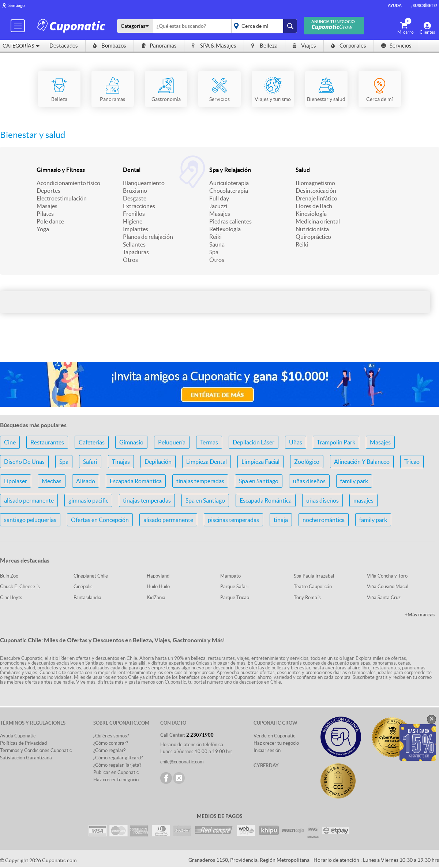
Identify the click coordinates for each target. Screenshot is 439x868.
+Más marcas (420, 615)
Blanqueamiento (144, 183)
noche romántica (324, 520)
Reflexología (225, 229)
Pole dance (50, 221)
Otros (130, 260)
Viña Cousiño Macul (388, 587)
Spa (214, 252)
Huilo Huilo (158, 587)
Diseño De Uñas (24, 462)
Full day (219, 198)
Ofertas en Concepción (100, 520)
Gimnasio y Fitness (61, 170)
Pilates (45, 214)
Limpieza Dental (207, 462)
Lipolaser (16, 481)
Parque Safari (234, 587)
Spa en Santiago (259, 481)
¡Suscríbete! (424, 5)
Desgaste (135, 198)
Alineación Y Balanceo (362, 462)
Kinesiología (311, 214)
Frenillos (134, 214)
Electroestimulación (62, 198)
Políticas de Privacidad (23, 743)
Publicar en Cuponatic (116, 772)
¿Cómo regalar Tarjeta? (117, 765)
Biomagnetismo (315, 183)
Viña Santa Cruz (384, 598)
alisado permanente (29, 500)
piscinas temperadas (233, 520)
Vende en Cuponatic (274, 736)
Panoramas (159, 46)
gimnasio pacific (88, 500)
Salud (303, 170)
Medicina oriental (318, 221)
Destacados (64, 46)
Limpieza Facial (260, 462)
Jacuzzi (218, 206)
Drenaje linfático (316, 198)
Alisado (86, 481)
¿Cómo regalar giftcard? (118, 758)
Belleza (264, 46)
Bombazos (110, 46)
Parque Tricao (235, 598)
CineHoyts (11, 598)
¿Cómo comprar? (111, 743)
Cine (10, 442)
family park (354, 481)
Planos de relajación (148, 237)
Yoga (43, 229)
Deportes (48, 191)
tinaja (281, 520)
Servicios (396, 46)
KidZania (156, 598)
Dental (132, 170)
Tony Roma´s (307, 598)
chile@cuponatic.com (182, 762)
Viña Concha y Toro (387, 576)
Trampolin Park (336, 442)
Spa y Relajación (230, 170)
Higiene (133, 221)
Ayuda (395, 5)
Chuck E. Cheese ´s (20, 587)
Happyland (158, 576)
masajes (363, 500)
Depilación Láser (254, 442)
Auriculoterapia (229, 183)
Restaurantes (47, 442)
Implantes (136, 229)
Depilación (158, 462)
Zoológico (307, 462)
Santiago (17, 5)
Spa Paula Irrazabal (314, 576)
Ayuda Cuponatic (18, 736)
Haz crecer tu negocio (116, 780)
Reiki (215, 237)
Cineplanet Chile (91, 576)
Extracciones (139, 206)
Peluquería (172, 442)
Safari (90, 462)
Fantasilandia (87, 598)
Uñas (296, 442)
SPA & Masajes (214, 46)
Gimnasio (131, 442)
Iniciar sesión (267, 750)
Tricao (412, 462)
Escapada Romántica (136, 481)
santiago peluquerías (30, 520)
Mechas (52, 481)
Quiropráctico (313, 237)
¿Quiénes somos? (111, 736)
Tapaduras (136, 252)
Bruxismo (135, 191)
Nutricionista (312, 229)
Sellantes (134, 244)
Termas (209, 442)
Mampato (230, 576)
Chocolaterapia (229, 191)
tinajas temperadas (200, 481)
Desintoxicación (316, 191)
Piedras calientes (230, 221)
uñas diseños (309, 481)
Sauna (217, 244)
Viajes (304, 46)
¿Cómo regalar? (109, 750)
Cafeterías (92, 442)
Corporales (349, 46)
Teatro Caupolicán (313, 587)
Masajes (47, 206)
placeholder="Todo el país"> (263, 26)
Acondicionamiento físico (68, 183)
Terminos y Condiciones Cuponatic (36, 750)
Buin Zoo (9, 576)
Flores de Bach (314, 206)
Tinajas (121, 462)
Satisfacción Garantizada (26, 758)
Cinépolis (83, 587)
